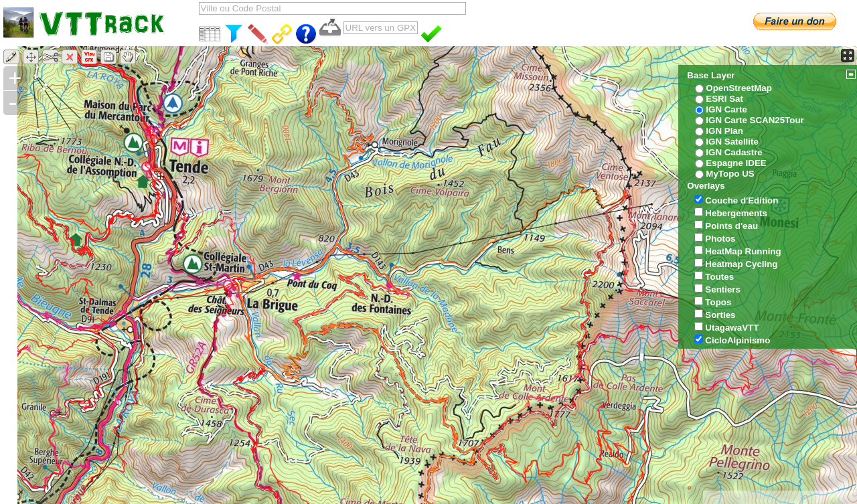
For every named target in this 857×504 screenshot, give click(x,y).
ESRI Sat (724, 99)
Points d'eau (731, 226)
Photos (720, 239)
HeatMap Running (743, 251)
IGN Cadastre (734, 152)
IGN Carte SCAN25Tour (755, 120)
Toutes (719, 277)
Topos (718, 302)
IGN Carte (726, 109)
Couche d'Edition (742, 200)
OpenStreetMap (739, 88)
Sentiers (723, 289)
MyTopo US (730, 174)
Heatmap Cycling (741, 264)
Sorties (720, 315)
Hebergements (736, 213)
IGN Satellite (732, 142)
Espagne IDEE (736, 163)
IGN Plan (724, 131)
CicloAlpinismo (737, 340)
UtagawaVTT (732, 328)
